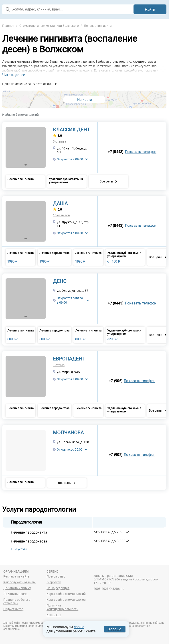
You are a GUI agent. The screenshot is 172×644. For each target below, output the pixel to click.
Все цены (106, 181)
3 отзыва (60, 141)
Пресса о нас (56, 576)
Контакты (54, 615)
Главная (9, 26)
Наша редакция (58, 588)
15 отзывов (61, 215)
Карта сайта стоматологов (66, 600)
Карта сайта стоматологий (66, 594)
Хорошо (115, 629)
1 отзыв (59, 365)
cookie (79, 627)
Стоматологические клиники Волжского (49, 26)
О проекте (54, 582)
